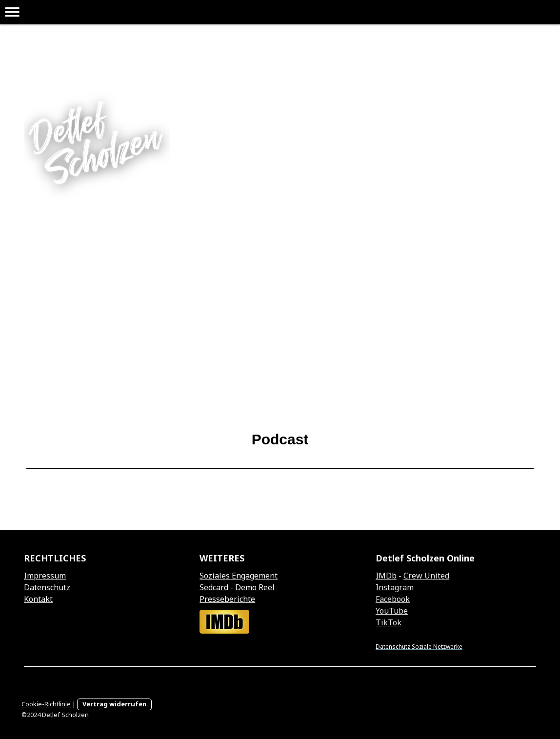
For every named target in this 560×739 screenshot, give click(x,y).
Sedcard (214, 587)
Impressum (45, 576)
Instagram (395, 587)
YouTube (392, 611)
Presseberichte (227, 599)
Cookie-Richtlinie (46, 704)
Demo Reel (255, 587)
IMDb (386, 576)
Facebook (393, 599)
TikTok (389, 622)
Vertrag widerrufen (114, 704)
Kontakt (38, 599)
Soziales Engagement (239, 576)
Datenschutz (47, 587)
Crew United (426, 576)
